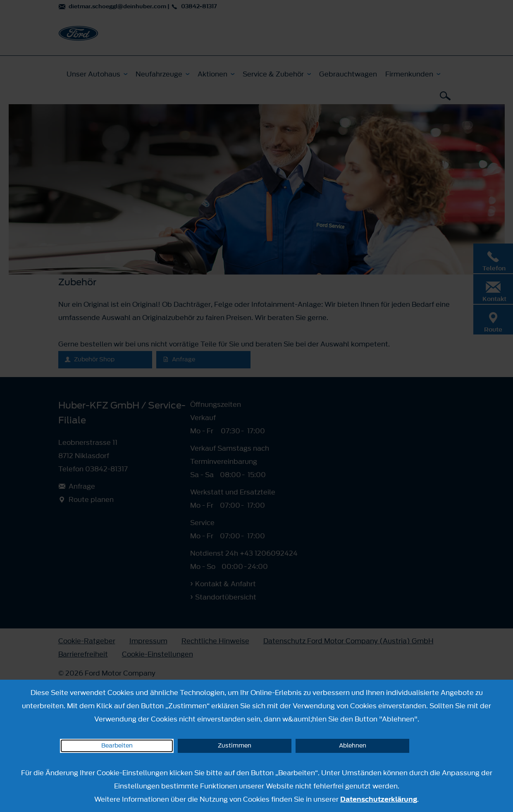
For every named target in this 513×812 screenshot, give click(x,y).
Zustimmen (235, 746)
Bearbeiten (117, 746)
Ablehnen (353, 746)
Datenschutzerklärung (379, 799)
